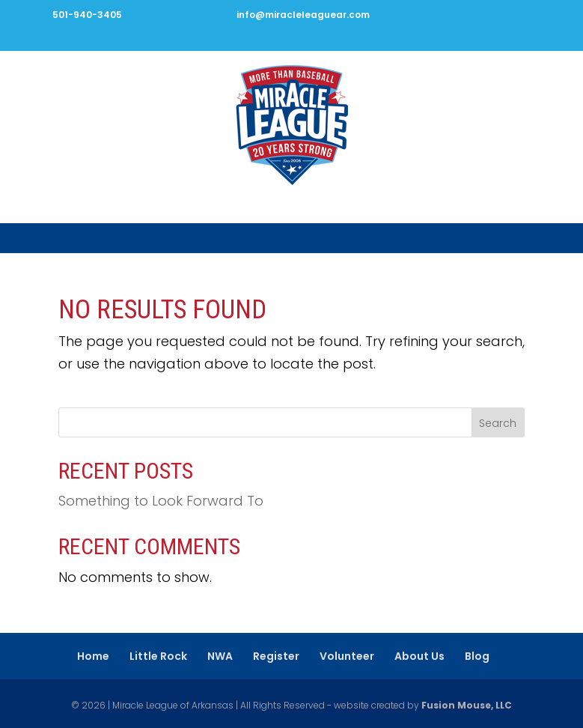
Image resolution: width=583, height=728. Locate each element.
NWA (220, 656)
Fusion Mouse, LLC (467, 705)
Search (498, 423)
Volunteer (347, 656)
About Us (419, 656)
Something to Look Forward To (161, 501)
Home (93, 656)
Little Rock (158, 656)
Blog (477, 656)
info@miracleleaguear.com (303, 15)
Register (276, 656)
